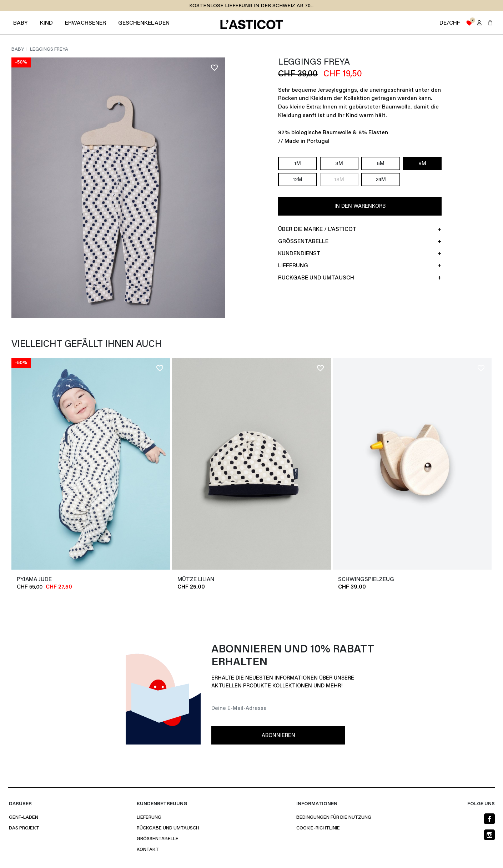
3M (339, 164)
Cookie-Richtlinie (318, 828)
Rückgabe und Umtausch (168, 828)
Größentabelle (158, 839)
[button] (490, 23)
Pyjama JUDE (34, 580)
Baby (18, 50)
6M (381, 164)
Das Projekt (24, 828)
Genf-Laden (24, 818)
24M (381, 180)
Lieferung (149, 818)
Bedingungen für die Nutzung (334, 818)
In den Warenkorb (360, 206)
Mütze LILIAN (196, 580)
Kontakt (148, 850)
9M (422, 164)
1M (298, 164)
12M (298, 180)
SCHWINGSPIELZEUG (366, 580)
